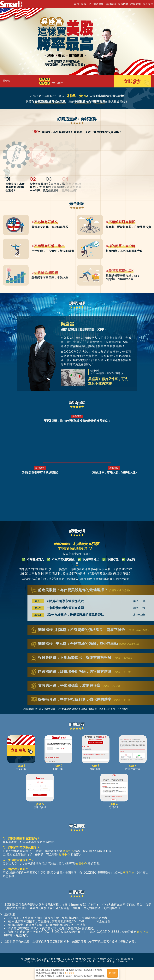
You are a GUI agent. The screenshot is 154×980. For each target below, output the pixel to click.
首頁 (77, 4)
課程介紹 (86, 4)
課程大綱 (136, 4)
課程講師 (111, 4)
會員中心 (68, 851)
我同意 (113, 973)
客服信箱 (129, 873)
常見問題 (148, 4)
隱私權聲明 (70, 973)
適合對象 (99, 4)
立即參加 (133, 82)
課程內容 (123, 4)
